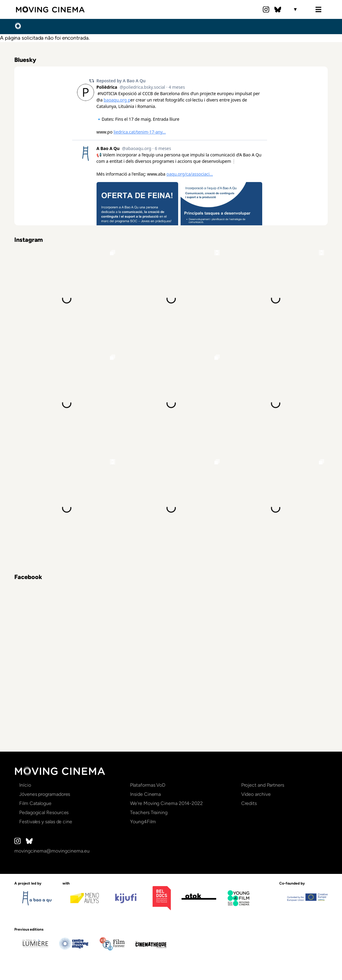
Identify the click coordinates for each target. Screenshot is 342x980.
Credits (249, 803)
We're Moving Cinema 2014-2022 (166, 803)
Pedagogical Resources (44, 812)
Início (18, 26)
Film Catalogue (35, 803)
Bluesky (278, 9)
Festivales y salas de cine (46, 822)
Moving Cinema (50, 9)
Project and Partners (263, 785)
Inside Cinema (145, 794)
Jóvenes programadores (45, 794)
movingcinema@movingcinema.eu (52, 851)
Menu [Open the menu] (319, 9)
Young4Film (143, 822)
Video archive (256, 794)
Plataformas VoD (148, 785)
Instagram (266, 9)
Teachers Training (149, 812)
